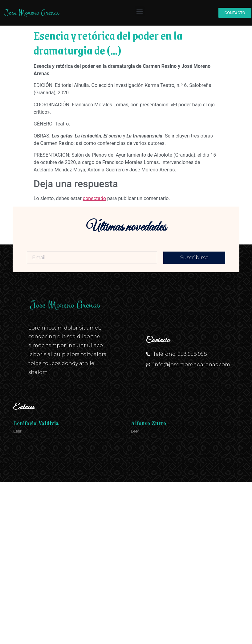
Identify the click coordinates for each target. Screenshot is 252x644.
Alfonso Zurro (148, 424)
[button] (140, 11)
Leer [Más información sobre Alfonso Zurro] (135, 431)
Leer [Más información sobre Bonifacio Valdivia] (17, 431)
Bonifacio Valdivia (36, 424)
